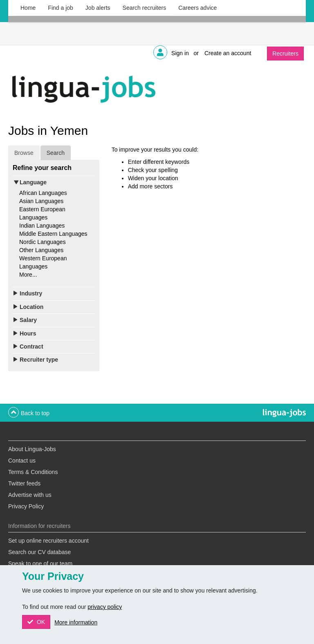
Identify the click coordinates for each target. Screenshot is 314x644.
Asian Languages (41, 201)
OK (40, 622)
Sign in (180, 53)
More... (28, 275)
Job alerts (98, 8)
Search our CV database (39, 552)
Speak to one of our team (40, 563)
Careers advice (197, 8)
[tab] (54, 182)
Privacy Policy (26, 506)
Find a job (60, 8)
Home (28, 8)
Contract (31, 347)
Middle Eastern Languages (53, 234)
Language (33, 182)
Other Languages (41, 250)
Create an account (228, 53)
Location (31, 307)
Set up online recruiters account (48, 541)
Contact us (22, 461)
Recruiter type (39, 360)
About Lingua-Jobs (32, 449)
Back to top (35, 413)
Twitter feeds (24, 483)
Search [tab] (56, 153)
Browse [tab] (24, 153)
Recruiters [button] (285, 54)
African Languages (43, 193)
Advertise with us (30, 495)
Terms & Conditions (33, 472)
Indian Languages (42, 226)
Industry (31, 293)
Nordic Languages (43, 242)
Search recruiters (145, 8)
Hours (28, 333)
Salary (28, 320)
